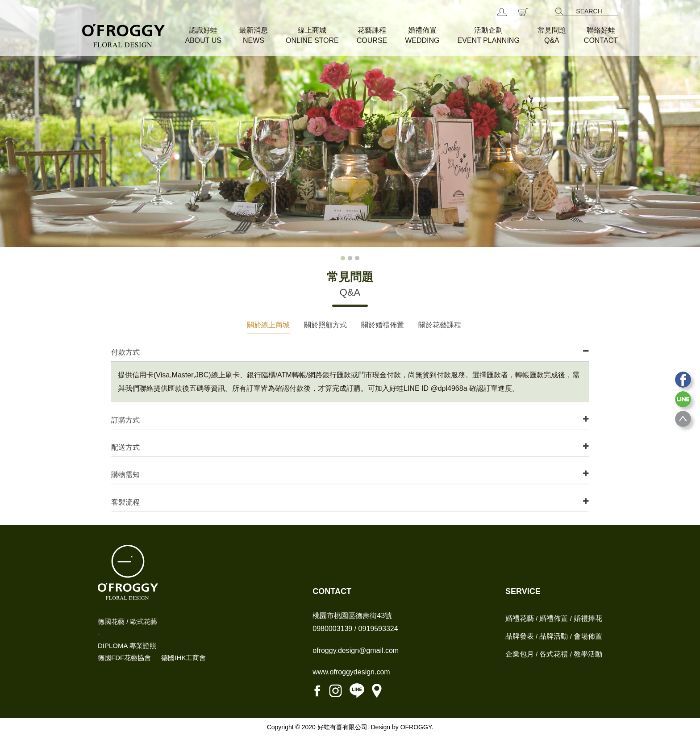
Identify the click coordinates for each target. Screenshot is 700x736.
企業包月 (520, 654)
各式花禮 (554, 654)
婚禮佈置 (554, 618)
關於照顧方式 (325, 325)
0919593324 (378, 629)
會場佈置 (588, 636)
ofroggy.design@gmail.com (356, 650)
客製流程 (125, 502)
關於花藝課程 (440, 325)
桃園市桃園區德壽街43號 (352, 616)
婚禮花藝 (520, 618)
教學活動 (588, 654)
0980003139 (332, 629)
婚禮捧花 (588, 618)
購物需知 (125, 475)
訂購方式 (125, 420)
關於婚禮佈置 (383, 325)
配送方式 (125, 447)
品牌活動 (554, 636)
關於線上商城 (268, 325)
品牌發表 (520, 636)
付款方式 (125, 352)
